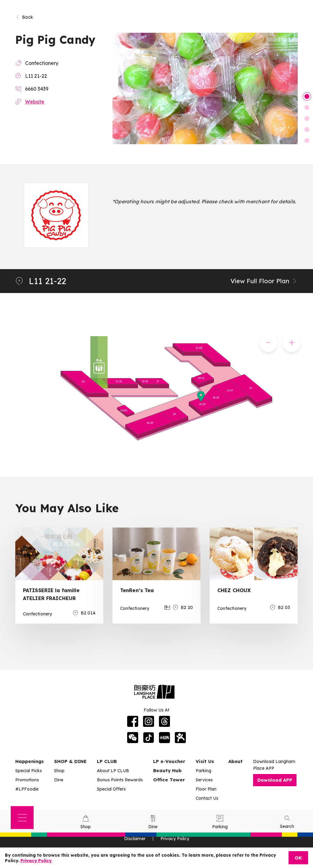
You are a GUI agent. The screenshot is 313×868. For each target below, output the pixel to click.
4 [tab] (307, 130)
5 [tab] (307, 141)
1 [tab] (307, 96)
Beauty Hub (167, 770)
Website (35, 102)
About (236, 761)
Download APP (275, 780)
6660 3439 (37, 89)
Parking (203, 771)
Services (204, 780)
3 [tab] (307, 118)
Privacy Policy (36, 861)
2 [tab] (307, 107)
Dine (59, 780)
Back (24, 17)
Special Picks (29, 771)
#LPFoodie (27, 789)
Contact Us (207, 798)
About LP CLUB (113, 771)
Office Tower (169, 780)
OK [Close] (298, 858)
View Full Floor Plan (264, 281)
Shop (59, 771)
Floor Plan (206, 789)
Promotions (27, 780)
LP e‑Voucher (169, 761)
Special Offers (111, 789)
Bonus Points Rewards (120, 780)
